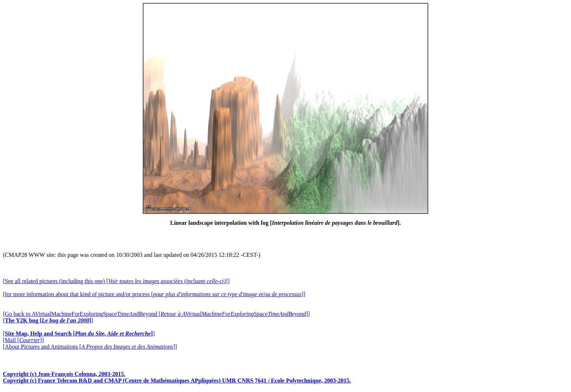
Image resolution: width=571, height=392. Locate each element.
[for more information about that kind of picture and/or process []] (154, 294)
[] (48, 320)
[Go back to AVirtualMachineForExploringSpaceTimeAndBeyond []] (156, 314)
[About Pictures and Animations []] (90, 347)
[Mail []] (23, 340)
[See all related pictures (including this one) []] (116, 281)
